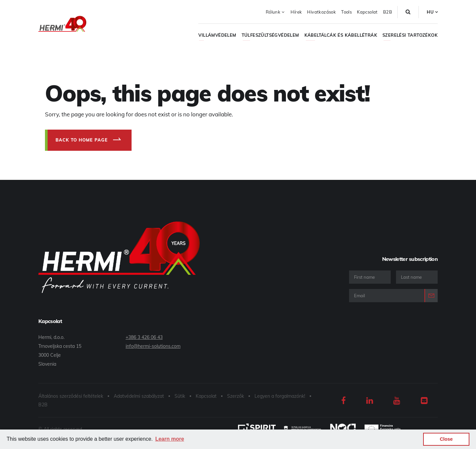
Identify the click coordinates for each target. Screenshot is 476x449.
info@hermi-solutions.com (153, 346)
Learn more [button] (170, 439)
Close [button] (446, 439)
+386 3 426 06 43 (144, 337)
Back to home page (82, 140)
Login (431, 296)
